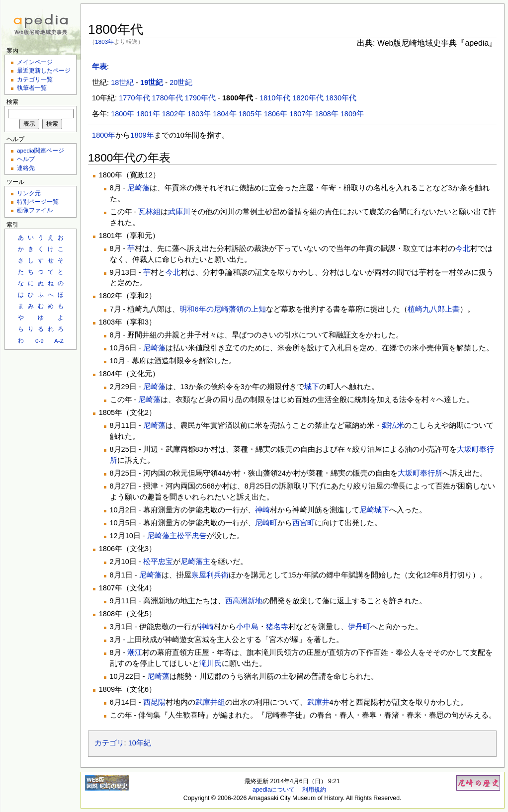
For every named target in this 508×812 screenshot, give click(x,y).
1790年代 (200, 98)
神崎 (262, 510)
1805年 (250, 114)
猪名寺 (277, 627)
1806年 (276, 114)
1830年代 (341, 98)
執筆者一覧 (32, 88)
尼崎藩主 (162, 536)
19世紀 (152, 82)
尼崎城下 (374, 510)
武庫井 (318, 702)
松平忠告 (192, 536)
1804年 (224, 114)
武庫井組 (210, 702)
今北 (463, 248)
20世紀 (181, 82)
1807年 (301, 114)
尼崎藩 (138, 188)
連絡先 (26, 168)
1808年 (327, 114)
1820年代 (308, 98)
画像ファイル (35, 210)
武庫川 (179, 212)
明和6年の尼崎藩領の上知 (222, 309)
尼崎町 (266, 523)
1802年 (174, 114)
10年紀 (140, 743)
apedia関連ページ (41, 150)
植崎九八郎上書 (434, 309)
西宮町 (303, 523)
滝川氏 (211, 663)
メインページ (35, 62)
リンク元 (29, 193)
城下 (312, 387)
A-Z (59, 341)
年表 (99, 67)
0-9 (40, 341)
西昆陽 (154, 702)
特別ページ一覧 (38, 202)
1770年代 (134, 98)
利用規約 (314, 790)
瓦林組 (149, 212)
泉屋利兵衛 (210, 575)
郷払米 (393, 425)
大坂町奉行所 (420, 473)
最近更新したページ (44, 70)
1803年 (104, 41)
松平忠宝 (158, 562)
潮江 (135, 652)
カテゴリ (109, 743)
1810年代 (275, 98)
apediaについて (274, 790)
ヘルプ (26, 159)
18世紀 (122, 82)
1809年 (352, 114)
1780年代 (168, 98)
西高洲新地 (244, 601)
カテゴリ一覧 (35, 79)
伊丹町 (359, 627)
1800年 (123, 114)
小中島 (247, 627)
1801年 (148, 114)
